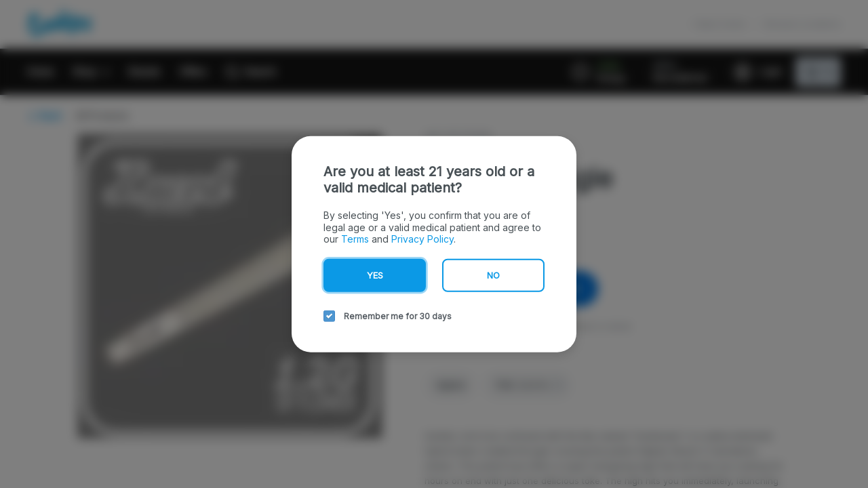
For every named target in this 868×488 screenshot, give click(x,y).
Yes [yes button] (375, 275)
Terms (353, 238)
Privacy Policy (415, 238)
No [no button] (493, 275)
